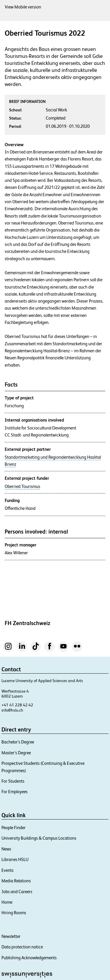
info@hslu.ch (12, 710)
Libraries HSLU (15, 859)
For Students (13, 781)
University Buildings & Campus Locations (39, 838)
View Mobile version (23, 7)
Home (7, 902)
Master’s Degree (16, 753)
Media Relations (16, 881)
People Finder (13, 828)
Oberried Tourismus (22, 486)
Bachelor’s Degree (18, 742)
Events (7, 870)
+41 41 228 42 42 (17, 705)
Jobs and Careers (17, 892)
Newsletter (11, 936)
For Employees (15, 792)
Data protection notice (22, 947)
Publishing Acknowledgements (29, 958)
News (6, 849)
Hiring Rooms (14, 913)
